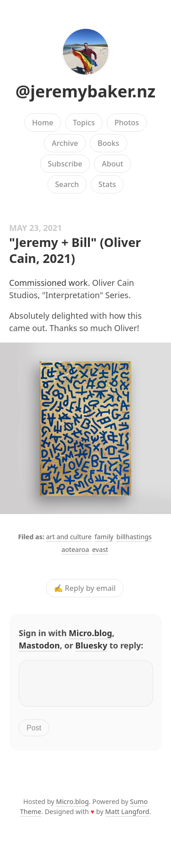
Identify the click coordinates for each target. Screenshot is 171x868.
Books (108, 143)
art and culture (69, 537)
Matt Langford (127, 817)
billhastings (134, 537)
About (112, 164)
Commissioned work (48, 283)
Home (43, 123)
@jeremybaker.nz (85, 91)
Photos (127, 123)
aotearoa (75, 549)
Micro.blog (91, 633)
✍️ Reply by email (85, 588)
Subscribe (65, 164)
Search (67, 184)
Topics (84, 123)
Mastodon (39, 645)
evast (100, 549)
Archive (65, 143)
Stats (107, 184)
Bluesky (91, 645)
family (104, 537)
